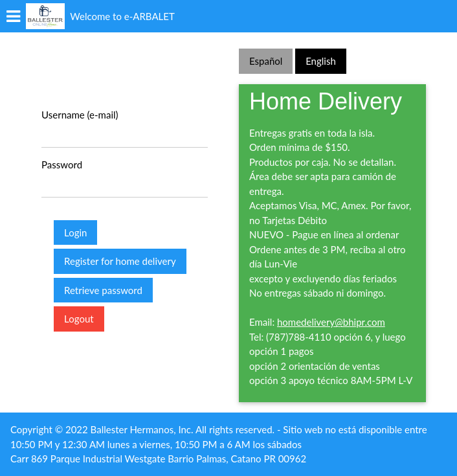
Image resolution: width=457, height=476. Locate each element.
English (321, 61)
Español (266, 61)
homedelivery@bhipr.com (331, 322)
